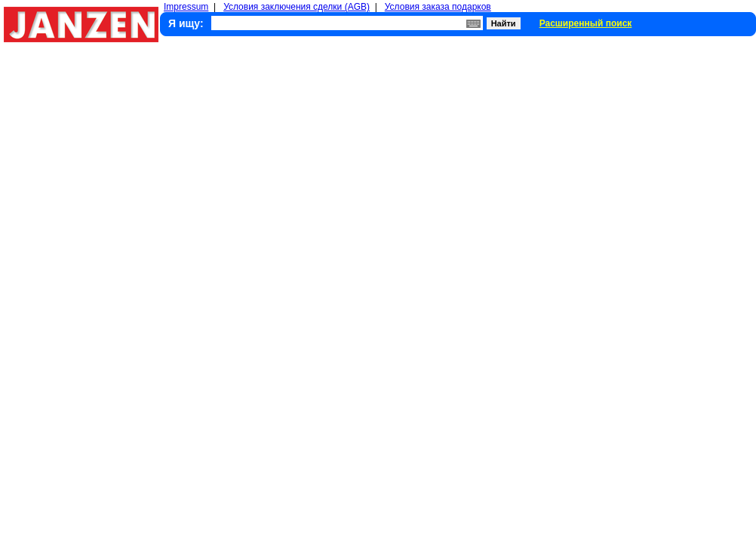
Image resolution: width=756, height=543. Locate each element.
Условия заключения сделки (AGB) (297, 7)
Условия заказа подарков (438, 7)
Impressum (186, 7)
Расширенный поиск (586, 23)
